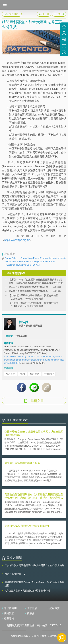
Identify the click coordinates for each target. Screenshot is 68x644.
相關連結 (9, 618)
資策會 (31, 613)
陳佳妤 (24, 322)
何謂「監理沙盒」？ (15, 574)
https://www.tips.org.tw (17, 240)
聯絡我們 (9, 613)
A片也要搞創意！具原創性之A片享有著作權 (27, 591)
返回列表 (14, 14)
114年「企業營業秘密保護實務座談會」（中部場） (35, 291)
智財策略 (34, 374)
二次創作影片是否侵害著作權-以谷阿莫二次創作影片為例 (34, 565)
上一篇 (44, 14)
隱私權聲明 (10, 608)
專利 (22, 374)
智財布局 (10, 374)
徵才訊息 (32, 608)
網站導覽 (55, 608)
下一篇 (59, 14)
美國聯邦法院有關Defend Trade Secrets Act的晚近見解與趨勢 (34, 584)
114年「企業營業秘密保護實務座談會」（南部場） (35, 287)
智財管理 (49, 374)
